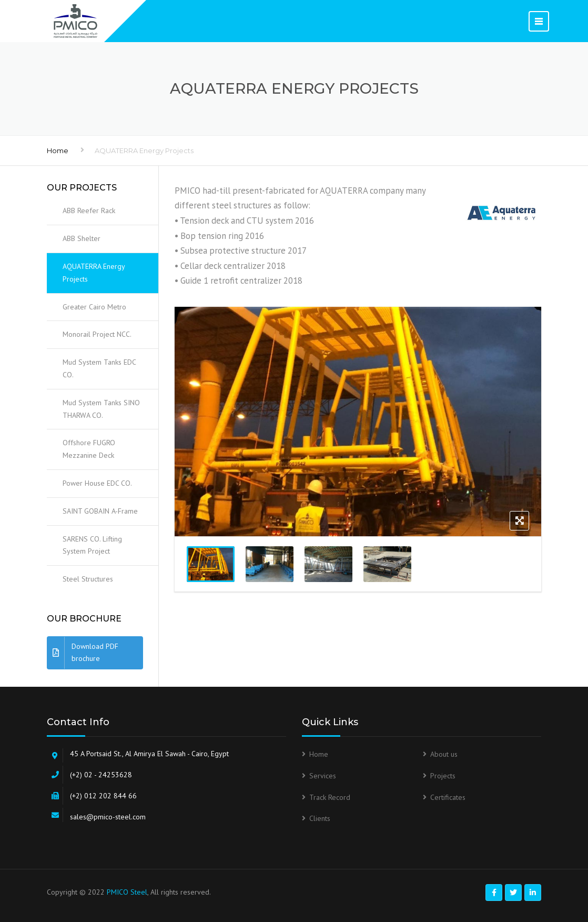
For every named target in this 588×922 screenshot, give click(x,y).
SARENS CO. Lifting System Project (92, 545)
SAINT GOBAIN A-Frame (100, 511)
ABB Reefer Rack (89, 211)
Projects (443, 776)
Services (323, 776)
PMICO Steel (127, 892)
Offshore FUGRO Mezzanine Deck (89, 449)
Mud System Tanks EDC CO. (99, 368)
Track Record (330, 797)
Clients (320, 818)
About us (444, 754)
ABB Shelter (82, 238)
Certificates (448, 797)
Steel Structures (88, 579)
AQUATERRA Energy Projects (94, 273)
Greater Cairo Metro (94, 307)
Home (58, 151)
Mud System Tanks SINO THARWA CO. (101, 409)
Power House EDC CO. (97, 483)
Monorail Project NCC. (97, 334)
